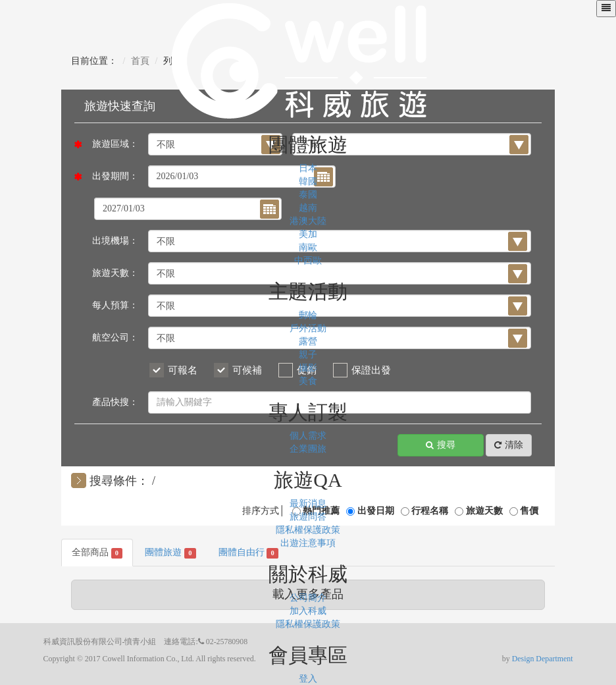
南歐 (308, 247)
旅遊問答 (308, 517)
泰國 (308, 195)
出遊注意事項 (308, 543)
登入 (308, 679)
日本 (308, 168)
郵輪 (308, 315)
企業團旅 (308, 449)
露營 (308, 342)
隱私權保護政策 (308, 530)
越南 (308, 208)
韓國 (308, 181)
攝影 (308, 368)
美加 (308, 234)
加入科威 (308, 611)
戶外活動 (308, 328)
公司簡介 (308, 598)
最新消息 (308, 504)
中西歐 (308, 260)
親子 (308, 355)
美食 (308, 381)
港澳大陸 (308, 221)
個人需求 (308, 436)
